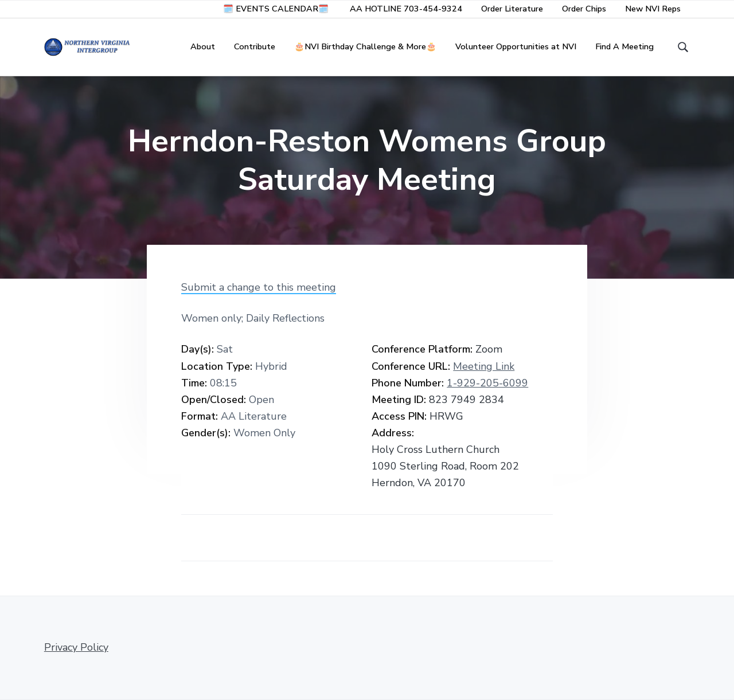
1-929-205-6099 (487, 383)
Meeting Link (484, 366)
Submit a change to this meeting (259, 287)
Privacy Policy (76, 647)
